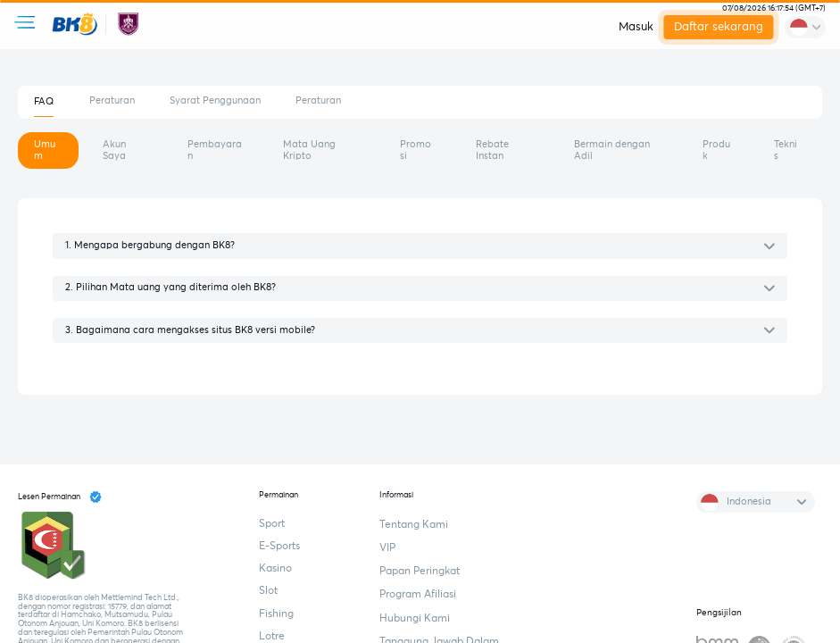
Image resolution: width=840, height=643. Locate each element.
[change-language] (805, 27)
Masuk (636, 27)
